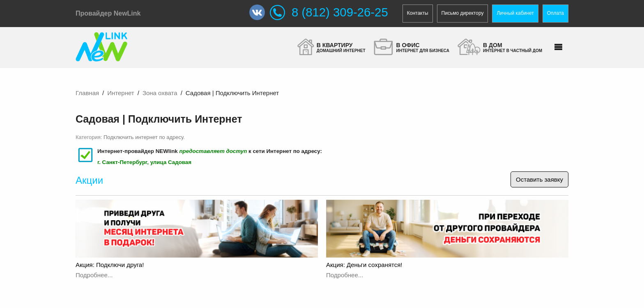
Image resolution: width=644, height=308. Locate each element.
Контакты (418, 13)
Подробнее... (94, 275)
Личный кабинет (515, 13)
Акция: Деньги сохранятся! (364, 265)
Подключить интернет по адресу (143, 137)
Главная (87, 93)
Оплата (555, 13)
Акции (89, 180)
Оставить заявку (539, 179)
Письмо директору (463, 13)
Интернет (121, 93)
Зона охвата (160, 93)
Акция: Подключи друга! (110, 265)
